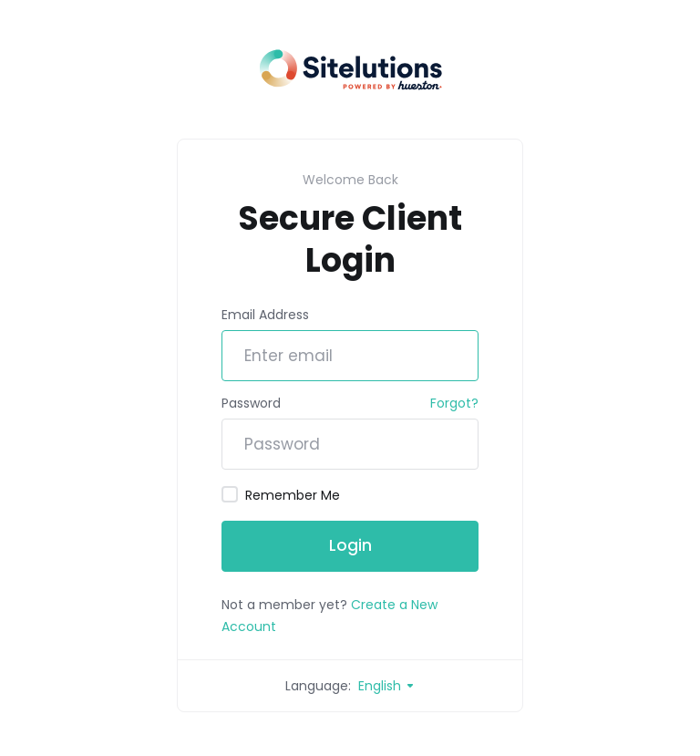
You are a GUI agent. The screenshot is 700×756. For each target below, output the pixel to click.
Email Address (265, 315)
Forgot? (454, 403)
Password (251, 403)
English (387, 686)
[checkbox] (230, 494)
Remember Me (281, 495)
